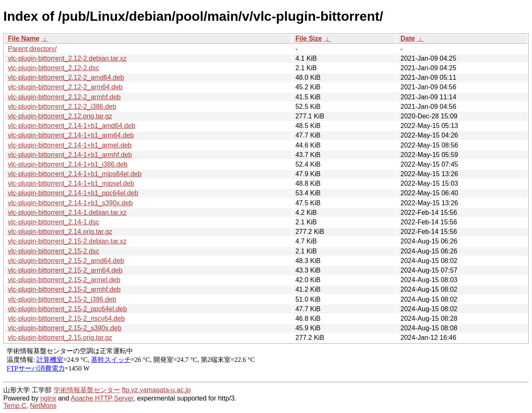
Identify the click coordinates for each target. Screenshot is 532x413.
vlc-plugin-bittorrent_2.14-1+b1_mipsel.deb (71, 183)
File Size (309, 38)
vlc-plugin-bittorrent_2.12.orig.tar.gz (60, 116)
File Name (24, 38)
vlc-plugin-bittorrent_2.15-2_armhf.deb (64, 289)
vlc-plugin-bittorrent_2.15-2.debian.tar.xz (67, 241)
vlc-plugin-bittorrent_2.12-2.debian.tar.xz (67, 58)
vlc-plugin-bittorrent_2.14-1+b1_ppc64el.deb (73, 193)
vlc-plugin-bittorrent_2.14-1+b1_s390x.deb (70, 203)
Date (408, 38)
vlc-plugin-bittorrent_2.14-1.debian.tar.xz (67, 213)
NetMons (43, 406)
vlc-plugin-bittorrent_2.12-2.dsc (54, 68)
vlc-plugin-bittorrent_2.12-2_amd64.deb (66, 77)
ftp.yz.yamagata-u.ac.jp (156, 390)
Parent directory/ (32, 49)
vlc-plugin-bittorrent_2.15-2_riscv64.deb (66, 318)
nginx (48, 398)
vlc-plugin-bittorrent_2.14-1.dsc (54, 222)
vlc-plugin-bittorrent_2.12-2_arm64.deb (65, 87)
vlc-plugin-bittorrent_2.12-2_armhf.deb (64, 97)
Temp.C (15, 406)
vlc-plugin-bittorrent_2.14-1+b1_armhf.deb (70, 155)
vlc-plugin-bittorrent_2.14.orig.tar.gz (60, 232)
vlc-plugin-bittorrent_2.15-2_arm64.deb (65, 270)
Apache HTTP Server (102, 398)
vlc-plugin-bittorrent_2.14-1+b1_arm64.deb (71, 135)
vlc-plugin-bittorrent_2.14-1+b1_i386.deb (68, 164)
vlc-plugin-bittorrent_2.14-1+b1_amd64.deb (71, 126)
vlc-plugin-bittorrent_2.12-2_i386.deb (62, 107)
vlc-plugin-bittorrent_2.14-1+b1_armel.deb (70, 145)
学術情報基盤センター (87, 390)
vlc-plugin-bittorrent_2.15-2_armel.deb (64, 280)
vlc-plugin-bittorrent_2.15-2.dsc (54, 251)
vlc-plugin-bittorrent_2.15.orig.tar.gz (60, 338)
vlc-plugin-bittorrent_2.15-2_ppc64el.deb (67, 309)
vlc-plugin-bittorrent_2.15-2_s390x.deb (65, 328)
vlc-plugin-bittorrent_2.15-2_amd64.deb (66, 261)
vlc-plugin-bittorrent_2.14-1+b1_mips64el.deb (75, 174)
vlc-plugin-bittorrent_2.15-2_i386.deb (62, 299)
